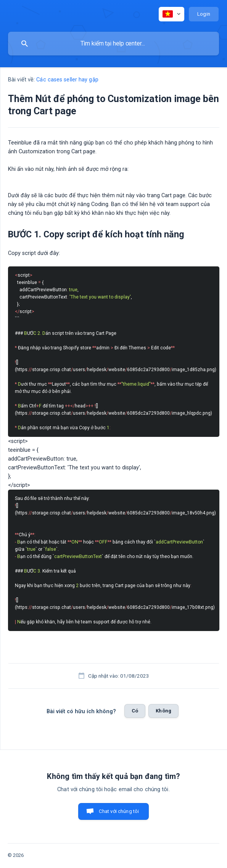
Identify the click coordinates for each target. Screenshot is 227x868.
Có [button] (135, 711)
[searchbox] (113, 44)
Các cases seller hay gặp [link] (67, 80)
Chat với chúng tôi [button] (119, 811)
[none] (171, 14)
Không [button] (163, 711)
